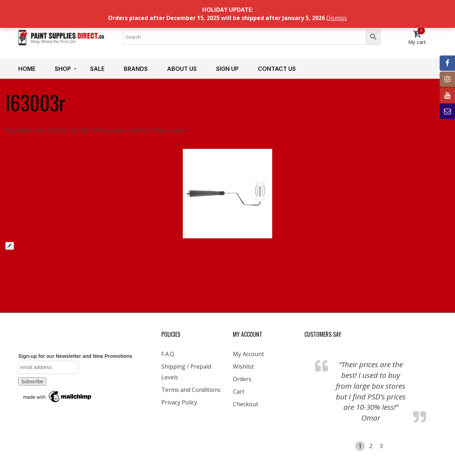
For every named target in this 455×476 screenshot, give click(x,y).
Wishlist (243, 366)
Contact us (277, 69)
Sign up (227, 69)
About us (182, 69)
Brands (136, 69)
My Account (248, 354)
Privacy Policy (179, 402)
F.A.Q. (168, 354)
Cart (239, 392)
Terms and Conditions (191, 390)
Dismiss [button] (337, 18)
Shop (63, 69)
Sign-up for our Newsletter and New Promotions (75, 356)
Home (27, 69)
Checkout (246, 404)
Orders (242, 379)
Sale (97, 69)
